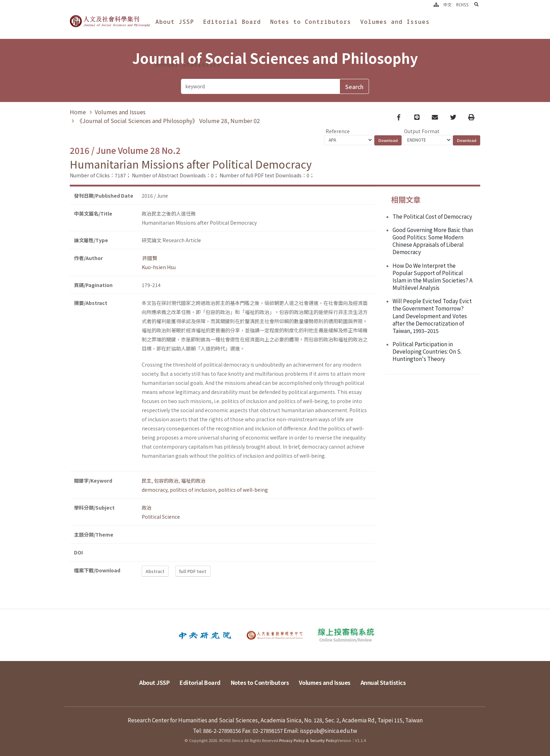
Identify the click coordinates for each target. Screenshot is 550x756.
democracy (155, 490)
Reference (338, 131)
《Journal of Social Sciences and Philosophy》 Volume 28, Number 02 (168, 121)
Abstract (155, 571)
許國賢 (149, 258)
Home (78, 112)
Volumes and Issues (395, 22)
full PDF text (193, 571)
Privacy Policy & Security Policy (308, 740)
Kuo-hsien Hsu (159, 267)
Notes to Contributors (311, 22)
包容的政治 (166, 481)
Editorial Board (232, 22)
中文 (448, 5)
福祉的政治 (193, 481)
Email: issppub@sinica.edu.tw (320, 730)
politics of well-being (243, 490)
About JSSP (175, 22)
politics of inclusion (193, 490)
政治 (147, 508)
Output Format (422, 131)
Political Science (161, 517)
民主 (147, 481)
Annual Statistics (188, 64)
